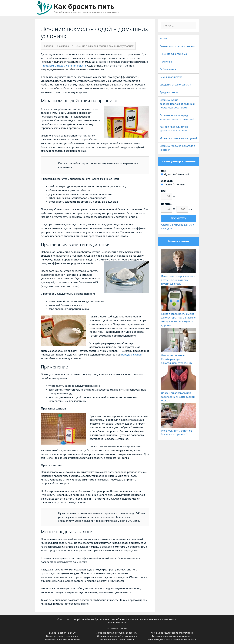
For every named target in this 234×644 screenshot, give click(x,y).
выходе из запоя (131, 355)
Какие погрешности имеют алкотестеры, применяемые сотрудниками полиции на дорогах (179, 318)
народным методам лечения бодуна (63, 66)
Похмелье (166, 62)
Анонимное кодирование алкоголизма (172, 633)
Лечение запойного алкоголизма (62, 639)
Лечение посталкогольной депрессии (117, 633)
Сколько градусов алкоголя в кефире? (178, 148)
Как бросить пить (84, 6)
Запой (163, 38)
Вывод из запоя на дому (62, 633)
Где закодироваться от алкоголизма (172, 636)
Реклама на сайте (117, 623)
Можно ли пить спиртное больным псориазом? (179, 431)
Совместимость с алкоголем (177, 46)
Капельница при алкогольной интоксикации (172, 639)
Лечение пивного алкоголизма (117, 639)
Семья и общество (171, 77)
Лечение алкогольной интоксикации (117, 636)
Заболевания (168, 69)
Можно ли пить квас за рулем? (178, 138)
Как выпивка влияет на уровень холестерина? (174, 129)
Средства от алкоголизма (175, 85)
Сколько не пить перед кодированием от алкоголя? (177, 117)
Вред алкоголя (169, 92)
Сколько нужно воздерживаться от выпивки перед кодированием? (177, 104)
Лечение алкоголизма (173, 54)
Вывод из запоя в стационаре (62, 636)
